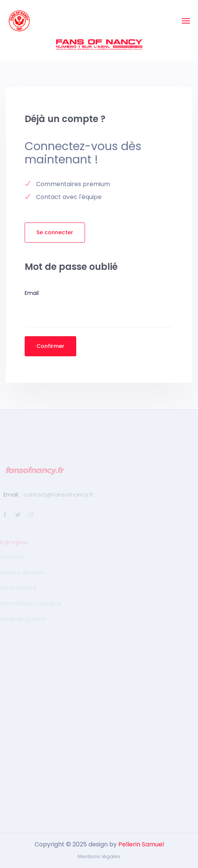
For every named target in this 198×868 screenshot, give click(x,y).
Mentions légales (99, 856)
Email (32, 293)
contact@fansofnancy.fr (57, 494)
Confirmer (50, 346)
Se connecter (55, 232)
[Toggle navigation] (186, 21)
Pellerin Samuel (141, 844)
